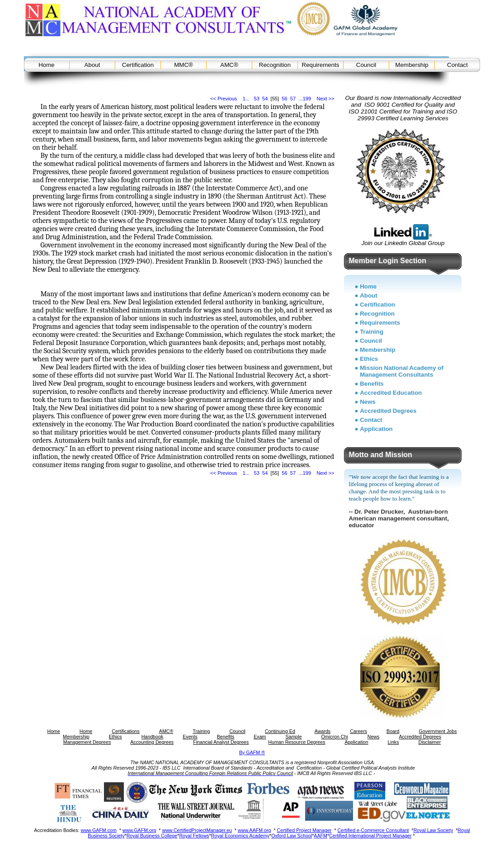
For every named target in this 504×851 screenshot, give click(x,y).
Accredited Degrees (388, 411)
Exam (260, 737)
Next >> (326, 99)
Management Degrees (87, 742)
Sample (293, 737)
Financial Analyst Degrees (221, 742)
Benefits (372, 384)
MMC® (184, 65)
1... (246, 99)
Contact (457, 65)
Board (393, 731)
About (92, 65)
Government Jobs (438, 731)
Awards (323, 731)
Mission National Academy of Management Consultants (402, 371)
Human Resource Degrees (297, 742)
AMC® (229, 65)
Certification (138, 65)
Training (372, 332)
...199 (305, 99)
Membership (412, 65)
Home (47, 65)
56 (284, 99)
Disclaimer (429, 742)
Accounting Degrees (152, 742)
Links (393, 742)
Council (366, 65)
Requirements (321, 65)
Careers (358, 731)
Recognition (275, 65)
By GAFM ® (252, 752)
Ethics (369, 359)
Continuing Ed (280, 731)
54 (265, 99)
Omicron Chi (335, 737)
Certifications (126, 731)
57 (293, 99)
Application (376, 429)
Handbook (153, 737)
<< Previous (224, 99)
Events (190, 737)
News (368, 402)
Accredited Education (391, 393)
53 (256, 99)
